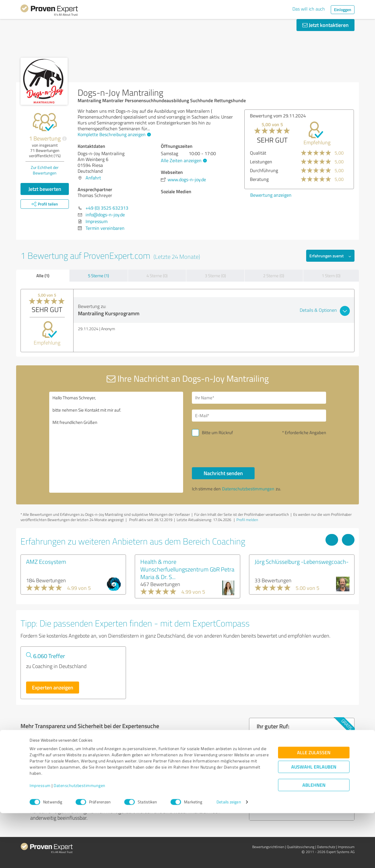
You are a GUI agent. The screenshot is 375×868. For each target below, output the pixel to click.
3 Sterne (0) (215, 276)
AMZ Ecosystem (46, 561)
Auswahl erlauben (314, 822)
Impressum (40, 841)
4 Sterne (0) (157, 276)
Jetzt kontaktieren (325, 25)
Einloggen (343, 10)
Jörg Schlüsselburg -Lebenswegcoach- (302, 561)
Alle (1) (43, 275)
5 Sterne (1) (98, 276)
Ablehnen (314, 840)
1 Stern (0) (331, 276)
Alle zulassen (314, 808)
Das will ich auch (309, 9)
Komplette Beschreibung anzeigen (114, 134)
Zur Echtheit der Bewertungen (45, 170)
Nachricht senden (223, 473)
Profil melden (247, 520)
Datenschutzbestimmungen (80, 841)
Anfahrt (93, 178)
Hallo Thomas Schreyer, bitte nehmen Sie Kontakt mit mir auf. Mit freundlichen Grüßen (116, 442)
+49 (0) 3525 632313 (107, 208)
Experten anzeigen (53, 687)
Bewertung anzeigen (271, 195)
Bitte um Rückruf (217, 433)
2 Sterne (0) (274, 276)
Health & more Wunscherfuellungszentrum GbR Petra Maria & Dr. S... (187, 569)
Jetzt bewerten (45, 189)
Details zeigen (229, 857)
